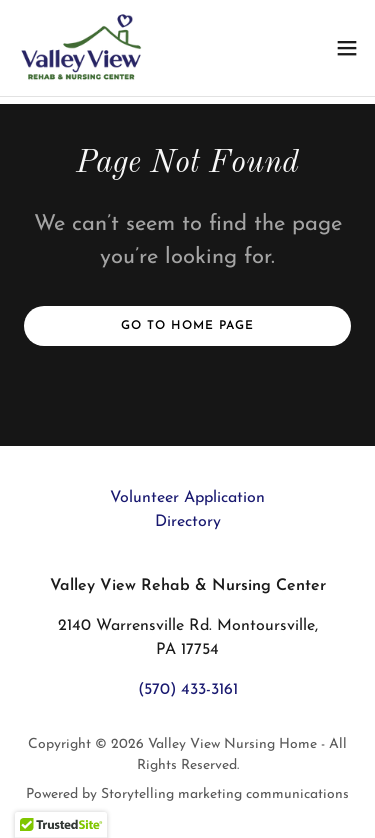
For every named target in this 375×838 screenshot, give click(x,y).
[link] (83, 48)
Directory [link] (188, 522)
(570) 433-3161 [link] (188, 690)
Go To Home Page (187, 326)
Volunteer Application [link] (187, 498)
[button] (347, 48)
